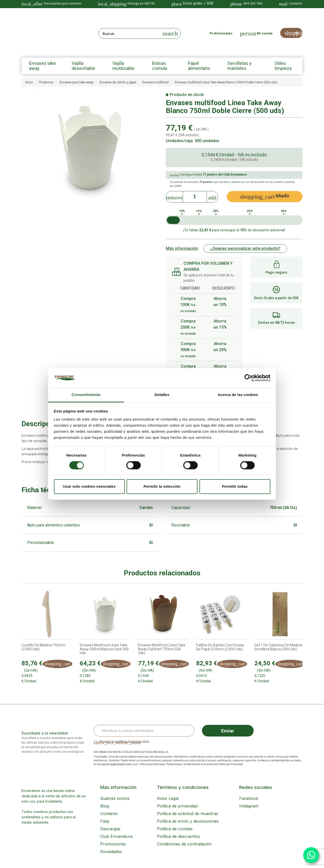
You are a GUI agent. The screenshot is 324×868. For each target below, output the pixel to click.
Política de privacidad (177, 806)
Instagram (249, 806)
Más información (182, 248)
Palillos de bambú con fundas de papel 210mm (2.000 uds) (220, 647)
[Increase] (212, 196)
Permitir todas (235, 486)
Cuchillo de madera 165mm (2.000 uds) (44, 647)
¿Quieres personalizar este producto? (245, 248)
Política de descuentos (178, 836)
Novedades (111, 852)
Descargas (110, 829)
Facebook (249, 798)
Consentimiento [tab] (86, 395)
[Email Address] (144, 731)
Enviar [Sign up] (228, 731)
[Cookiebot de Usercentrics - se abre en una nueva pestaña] (248, 378)
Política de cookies (175, 829)
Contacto (109, 814)
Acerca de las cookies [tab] (238, 395)
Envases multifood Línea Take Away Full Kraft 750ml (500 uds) (162, 649)
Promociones (113, 844)
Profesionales (221, 33)
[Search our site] (129, 33)
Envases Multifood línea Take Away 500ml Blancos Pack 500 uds (104, 649)
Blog (105, 806)
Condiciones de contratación (184, 844)
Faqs (105, 821)
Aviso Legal (168, 798)
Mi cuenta (265, 33)
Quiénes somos (115, 798)
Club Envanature (116, 836)
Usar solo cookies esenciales (89, 486)
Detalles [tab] (162, 395)
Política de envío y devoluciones (188, 821)
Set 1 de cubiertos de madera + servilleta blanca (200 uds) (280, 647)
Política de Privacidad (230, 764)
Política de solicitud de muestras (188, 814)
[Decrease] (174, 196)
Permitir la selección (162, 486)
